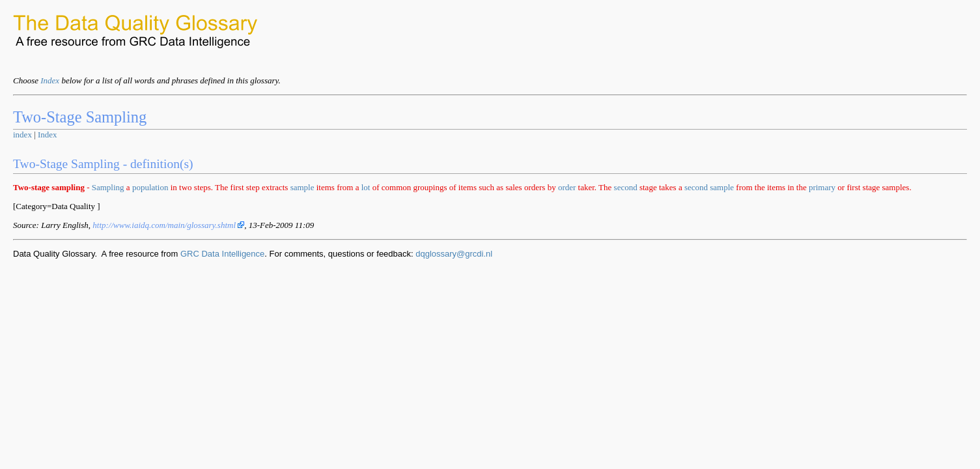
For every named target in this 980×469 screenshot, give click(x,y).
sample (302, 187)
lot (366, 187)
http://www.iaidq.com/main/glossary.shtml (168, 225)
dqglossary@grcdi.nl (454, 254)
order (567, 187)
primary (822, 187)
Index (50, 80)
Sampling (108, 187)
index (22, 135)
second (626, 187)
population (150, 187)
